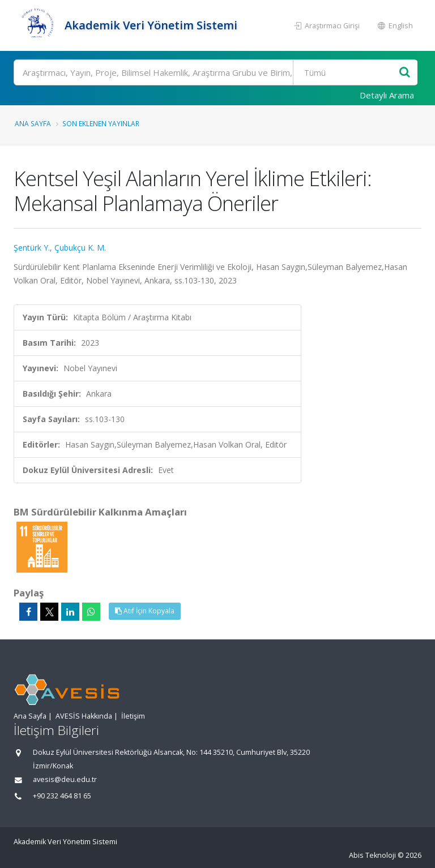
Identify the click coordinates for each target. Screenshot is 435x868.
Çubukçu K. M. (80, 248)
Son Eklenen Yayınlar (101, 123)
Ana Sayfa (33, 123)
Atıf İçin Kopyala (145, 611)
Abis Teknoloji (372, 855)
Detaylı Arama (387, 95)
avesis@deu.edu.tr (65, 779)
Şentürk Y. (32, 248)
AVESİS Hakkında (84, 716)
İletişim (133, 716)
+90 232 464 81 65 (62, 796)
